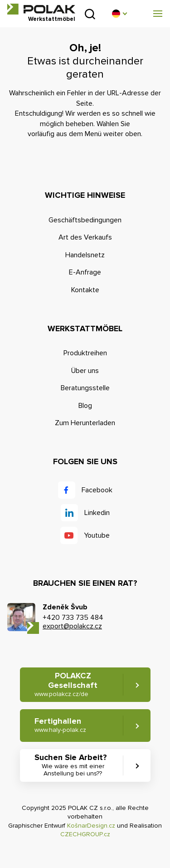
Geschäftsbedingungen (85, 220)
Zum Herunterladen (85, 423)
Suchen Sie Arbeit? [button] (73, 765)
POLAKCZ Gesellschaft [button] (66, 684)
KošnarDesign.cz (91, 826)
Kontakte (85, 290)
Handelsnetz (85, 255)
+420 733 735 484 (73, 618)
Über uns (85, 371)
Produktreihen (85, 353)
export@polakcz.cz (72, 626)
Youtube (97, 535)
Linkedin (97, 513)
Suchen (90, 14)
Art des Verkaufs (85, 237)
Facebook (97, 490)
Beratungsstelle (85, 388)
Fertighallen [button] (60, 725)
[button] (119, 14)
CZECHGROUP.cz (85, 834)
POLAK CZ (41, 9)
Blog (85, 406)
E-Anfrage (85, 272)
